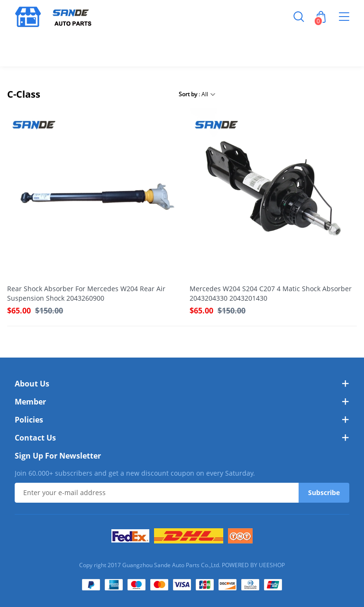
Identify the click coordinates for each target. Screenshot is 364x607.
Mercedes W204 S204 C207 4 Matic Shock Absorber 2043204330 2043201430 (271, 293)
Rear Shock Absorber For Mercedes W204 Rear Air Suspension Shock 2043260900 (86, 293)
